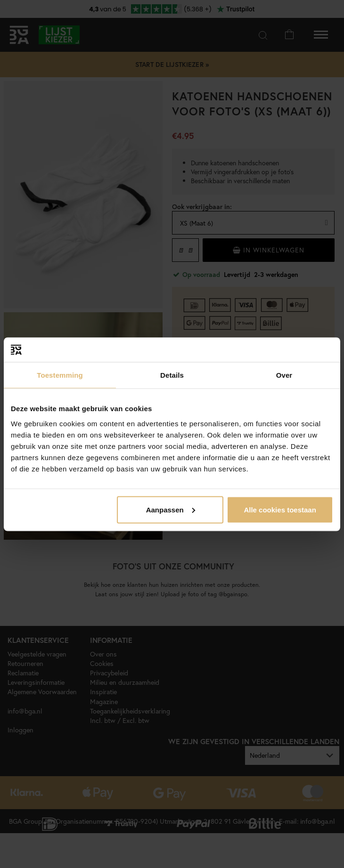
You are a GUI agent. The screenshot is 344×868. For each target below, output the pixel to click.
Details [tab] (172, 375)
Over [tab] (284, 375)
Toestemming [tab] (60, 375)
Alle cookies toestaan (280, 509)
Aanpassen (171, 509)
